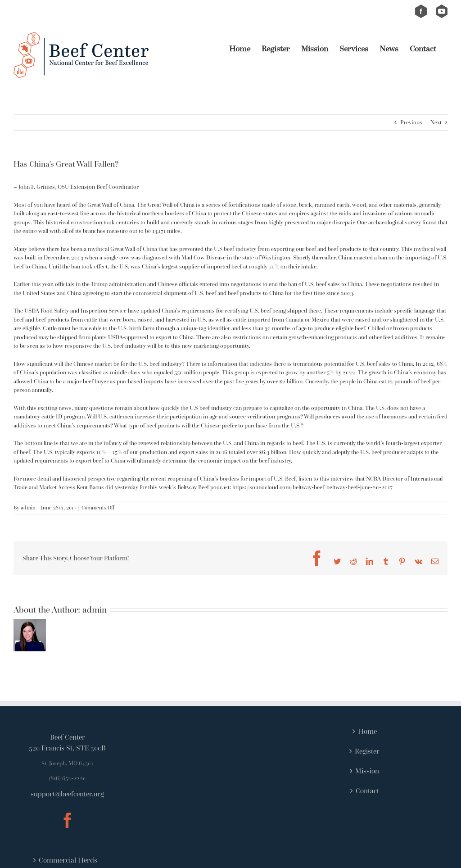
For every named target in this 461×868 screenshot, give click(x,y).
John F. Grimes (37, 187)
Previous (411, 122)
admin (28, 507)
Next (436, 122)
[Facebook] (68, 820)
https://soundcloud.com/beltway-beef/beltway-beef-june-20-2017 (312, 487)
